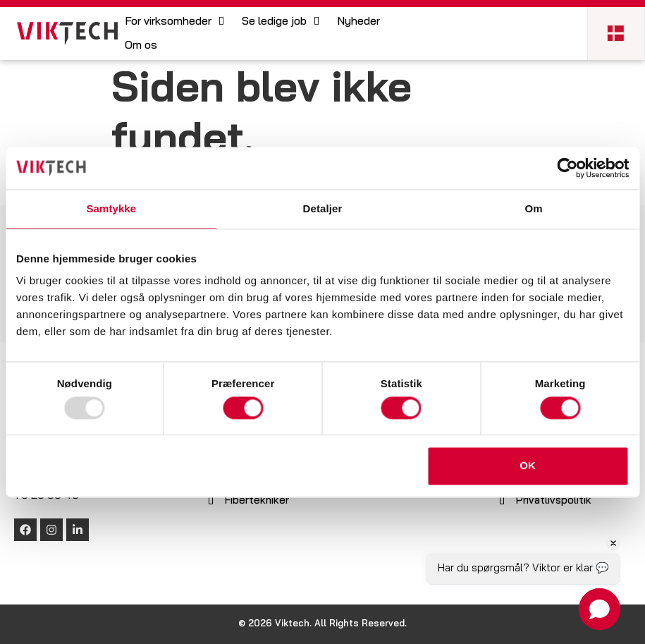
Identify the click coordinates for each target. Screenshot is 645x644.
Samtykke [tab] (111, 208)
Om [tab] (534, 208)
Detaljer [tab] (323, 208)
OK (528, 466)
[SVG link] (67, 34)
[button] (176, 22)
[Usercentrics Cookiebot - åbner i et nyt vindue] (567, 168)
